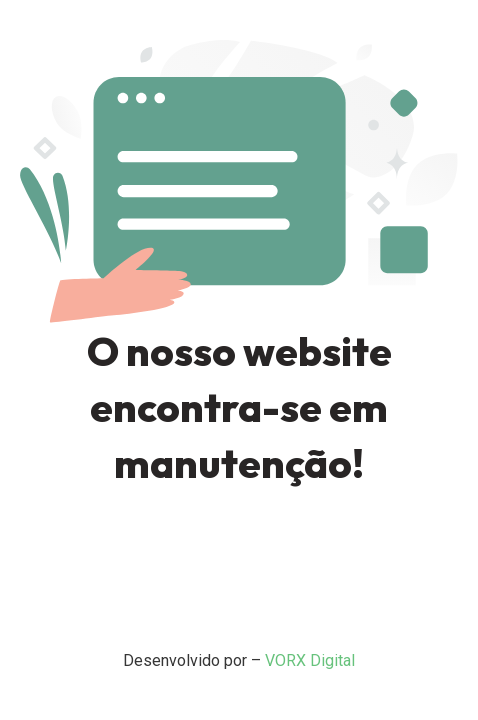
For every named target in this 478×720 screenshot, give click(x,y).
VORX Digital (310, 660)
